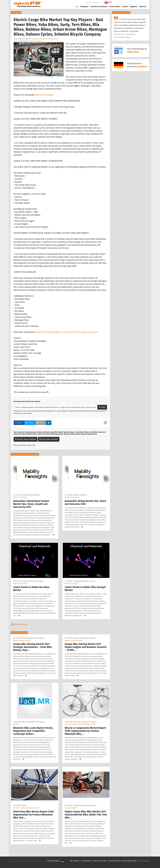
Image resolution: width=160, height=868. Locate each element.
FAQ (71, 861)
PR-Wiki (89, 3)
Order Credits (115, 7)
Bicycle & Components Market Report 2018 (80, 724)
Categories (84, 7)
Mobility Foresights (35, 41)
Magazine (134, 7)
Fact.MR (16, 724)
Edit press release (49, 439)
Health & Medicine (80, 495)
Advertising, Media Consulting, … (34, 638)
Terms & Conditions (99, 861)
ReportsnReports (71, 808)
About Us (143, 7)
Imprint (97, 3)
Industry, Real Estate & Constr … (33, 581)
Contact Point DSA (114, 861)
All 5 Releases (19, 624)
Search (141, 3)
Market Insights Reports (22, 640)
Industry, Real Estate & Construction (45, 39)
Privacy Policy (86, 861)
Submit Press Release (99, 7)
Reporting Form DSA (129, 861)
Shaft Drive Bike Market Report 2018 (26, 808)
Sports (24, 805)
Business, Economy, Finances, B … (86, 722)
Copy (102, 407)
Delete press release (25, 439)
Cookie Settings (144, 861)
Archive (125, 7)
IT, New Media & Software (31, 495)
